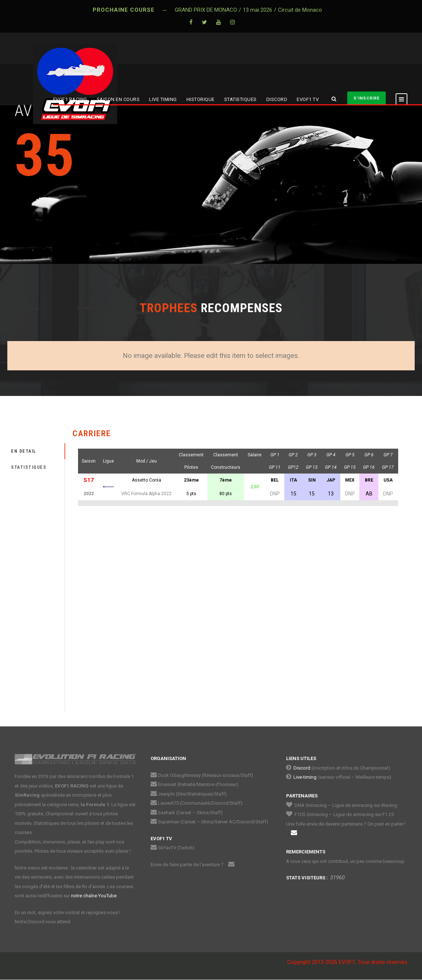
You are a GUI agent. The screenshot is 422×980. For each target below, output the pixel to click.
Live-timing (305, 777)
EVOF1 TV (308, 99)
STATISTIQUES (240, 99)
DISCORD (277, 99)
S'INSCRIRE (367, 98)
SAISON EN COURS (118, 99)
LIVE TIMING (163, 99)
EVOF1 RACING (70, 99)
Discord (302, 768)
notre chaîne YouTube (94, 896)
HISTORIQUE (201, 99)
